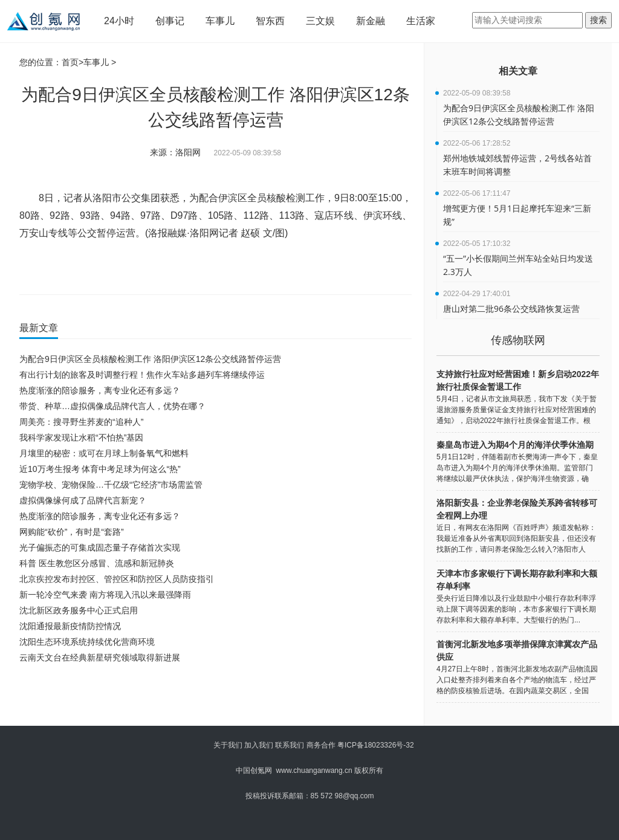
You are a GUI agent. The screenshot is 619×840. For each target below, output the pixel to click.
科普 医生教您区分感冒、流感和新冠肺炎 (97, 563)
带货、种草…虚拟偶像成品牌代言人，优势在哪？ (112, 406)
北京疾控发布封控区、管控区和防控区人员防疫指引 (117, 579)
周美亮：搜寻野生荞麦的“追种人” (81, 422)
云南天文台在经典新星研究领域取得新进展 (100, 657)
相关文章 (518, 71)
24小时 (119, 21)
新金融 (371, 21)
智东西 (270, 21)
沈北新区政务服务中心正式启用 (79, 610)
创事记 (170, 21)
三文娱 (320, 21)
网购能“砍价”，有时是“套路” (72, 532)
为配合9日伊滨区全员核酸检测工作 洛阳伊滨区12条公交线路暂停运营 (150, 359)
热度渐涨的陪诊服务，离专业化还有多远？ (100, 390)
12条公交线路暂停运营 (350, 268)
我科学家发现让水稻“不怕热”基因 (81, 438)
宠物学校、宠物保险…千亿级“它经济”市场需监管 (111, 485)
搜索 (598, 20)
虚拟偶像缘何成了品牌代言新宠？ (83, 500)
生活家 (421, 21)
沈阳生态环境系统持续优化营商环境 (87, 642)
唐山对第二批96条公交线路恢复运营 (511, 309)
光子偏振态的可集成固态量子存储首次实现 (100, 548)
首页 (70, 62)
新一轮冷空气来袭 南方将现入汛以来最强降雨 (105, 595)
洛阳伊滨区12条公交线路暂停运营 (134, 268)
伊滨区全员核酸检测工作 (271, 268)
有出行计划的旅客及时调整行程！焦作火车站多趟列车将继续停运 (142, 375)
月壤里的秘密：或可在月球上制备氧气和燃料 (104, 453)
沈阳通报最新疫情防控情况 (70, 626)
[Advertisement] (213, 699)
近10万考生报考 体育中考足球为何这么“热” (100, 469)
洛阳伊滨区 (210, 268)
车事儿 (220, 21)
